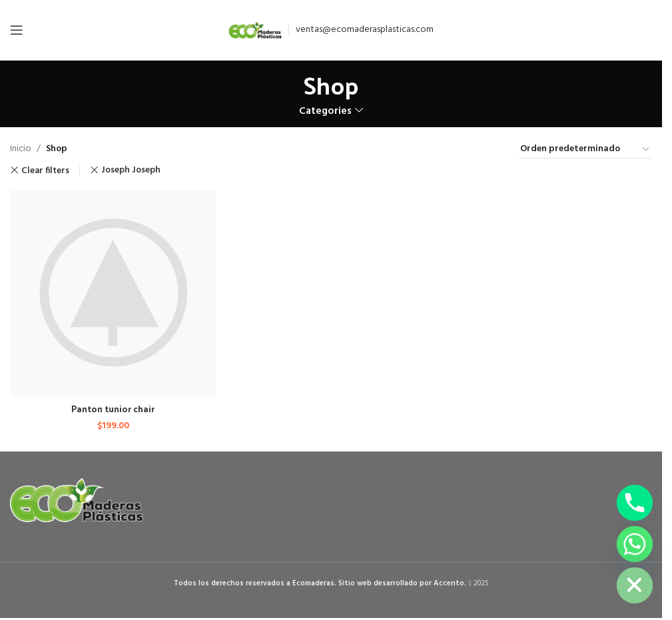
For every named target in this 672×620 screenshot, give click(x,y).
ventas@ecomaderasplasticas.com (365, 30)
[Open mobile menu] (17, 30)
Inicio (21, 149)
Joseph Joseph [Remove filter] (131, 170)
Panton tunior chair (113, 407)
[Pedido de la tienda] (585, 150)
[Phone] (635, 503)
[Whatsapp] (635, 544)
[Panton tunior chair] (113, 292)
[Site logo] (255, 30)
